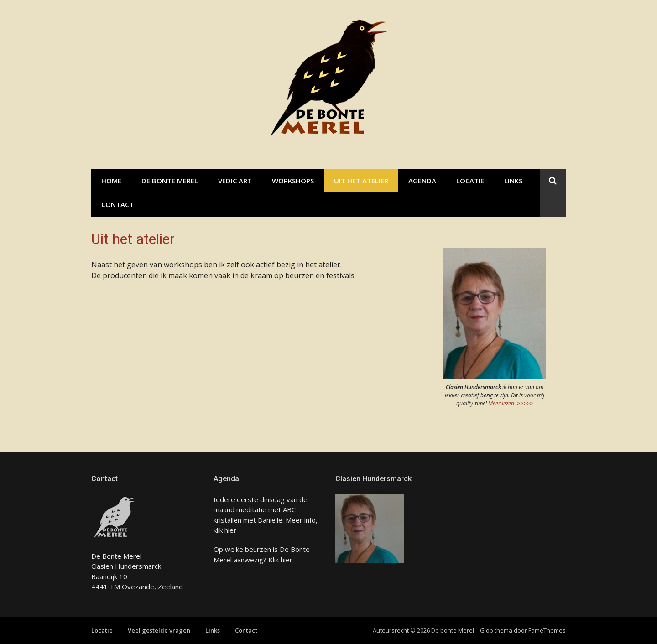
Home (111, 181)
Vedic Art (235, 181)
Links (513, 181)
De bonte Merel (170, 181)
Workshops (293, 181)
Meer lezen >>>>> (511, 403)
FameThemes (547, 630)
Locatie (470, 181)
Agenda (422, 181)
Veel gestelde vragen (159, 630)
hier (230, 530)
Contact (117, 204)
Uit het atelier (361, 181)
